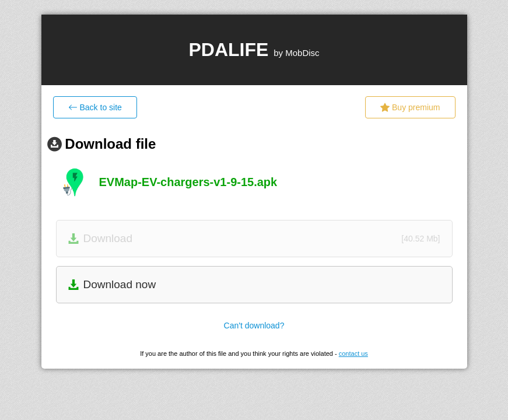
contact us (353, 353)
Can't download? (254, 325)
